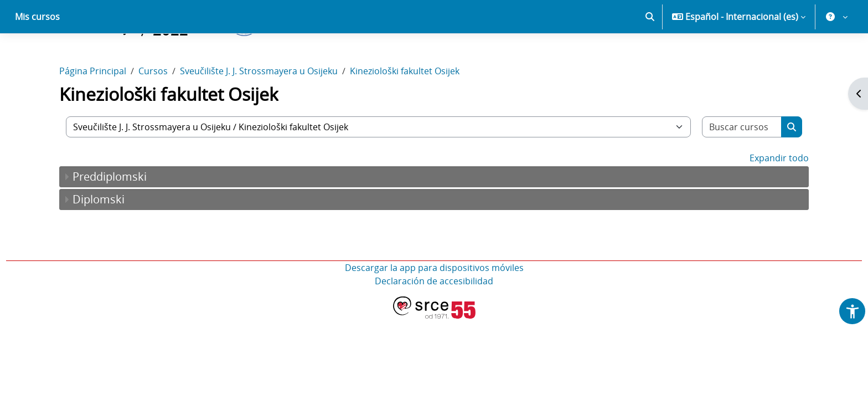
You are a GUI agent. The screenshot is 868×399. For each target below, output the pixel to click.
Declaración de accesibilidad (434, 320)
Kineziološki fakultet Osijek (405, 110)
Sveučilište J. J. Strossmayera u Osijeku (259, 110)
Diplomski (99, 238)
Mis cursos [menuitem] (37, 55)
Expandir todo (779, 197)
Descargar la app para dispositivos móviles (434, 306)
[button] (650, 55)
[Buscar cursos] (742, 166)
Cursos (153, 110)
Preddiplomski (110, 215)
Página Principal (93, 110)
